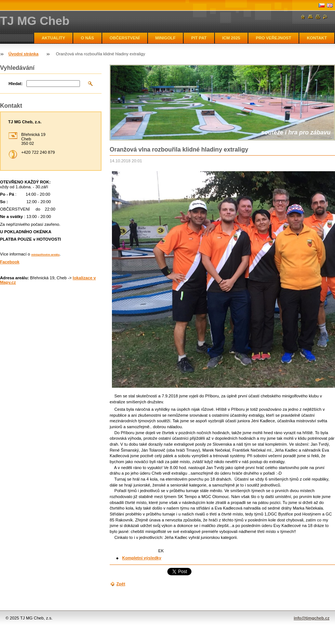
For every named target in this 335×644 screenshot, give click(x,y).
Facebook (10, 262)
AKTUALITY (53, 38)
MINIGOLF (166, 38)
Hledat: (16, 84)
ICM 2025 (231, 38)
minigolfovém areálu (45, 255)
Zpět (121, 584)
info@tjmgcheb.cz (312, 618)
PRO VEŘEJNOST (273, 38)
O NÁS (87, 38)
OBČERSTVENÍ (125, 38)
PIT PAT (199, 38)
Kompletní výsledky (142, 558)
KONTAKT (317, 38)
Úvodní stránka (24, 54)
